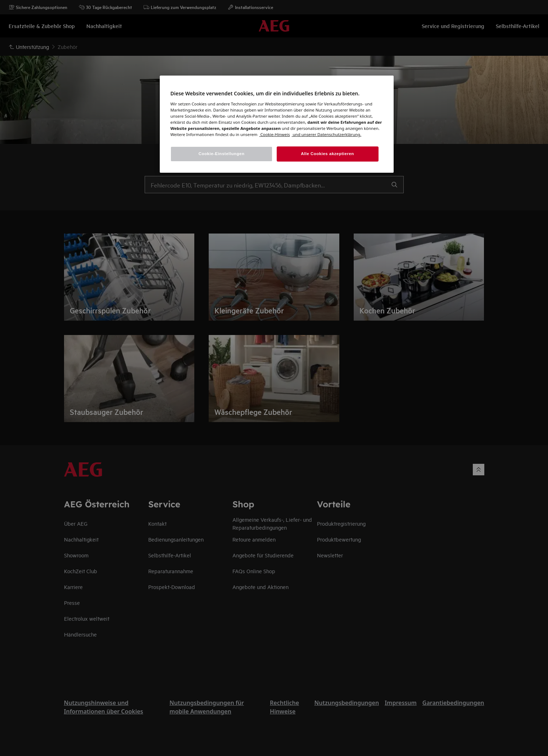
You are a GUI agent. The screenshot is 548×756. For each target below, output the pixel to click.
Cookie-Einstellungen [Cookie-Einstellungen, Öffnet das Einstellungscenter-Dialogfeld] (222, 154)
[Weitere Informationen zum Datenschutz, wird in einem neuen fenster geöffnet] (274, 134)
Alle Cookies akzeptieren (327, 154)
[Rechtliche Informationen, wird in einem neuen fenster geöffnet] (327, 134)
